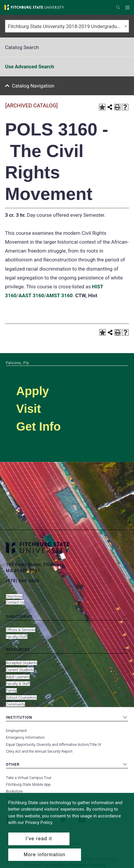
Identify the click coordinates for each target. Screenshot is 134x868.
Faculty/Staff (17, 637)
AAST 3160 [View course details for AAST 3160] (31, 295)
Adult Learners (18, 677)
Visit (29, 409)
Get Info (38, 426)
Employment (16, 731)
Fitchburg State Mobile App (28, 784)
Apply (33, 391)
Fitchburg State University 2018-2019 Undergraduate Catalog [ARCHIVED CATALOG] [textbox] (68, 26)
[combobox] (67, 26)
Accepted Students (21, 663)
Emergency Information (25, 737)
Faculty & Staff (18, 684)
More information (45, 855)
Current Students (20, 670)
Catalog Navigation (33, 86)
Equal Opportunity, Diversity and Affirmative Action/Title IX (53, 745)
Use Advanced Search (29, 67)
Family (11, 690)
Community (15, 704)
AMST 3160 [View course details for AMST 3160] (59, 295)
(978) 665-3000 (23, 581)
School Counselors (21, 698)
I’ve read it (39, 839)
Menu (128, 8)
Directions (14, 596)
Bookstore (14, 791)
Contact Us (15, 602)
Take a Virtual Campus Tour (29, 778)
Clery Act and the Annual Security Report (39, 751)
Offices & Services (21, 630)
